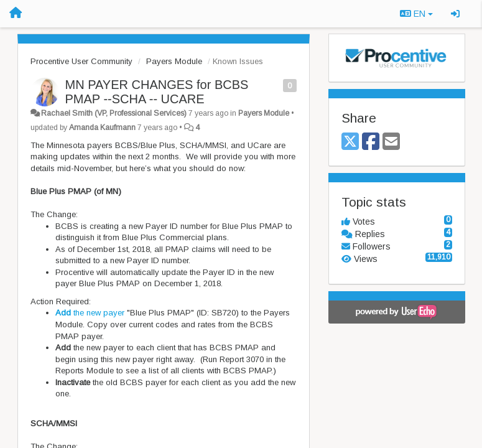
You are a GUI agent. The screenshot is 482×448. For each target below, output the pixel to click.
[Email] (391, 142)
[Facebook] (371, 142)
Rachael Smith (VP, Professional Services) (114, 113)
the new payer (90, 313)
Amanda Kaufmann (102, 128)
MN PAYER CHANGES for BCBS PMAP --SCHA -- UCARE (157, 92)
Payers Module (174, 61)
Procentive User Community (81, 61)
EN (416, 14)
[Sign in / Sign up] (455, 14)
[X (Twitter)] (350, 142)
